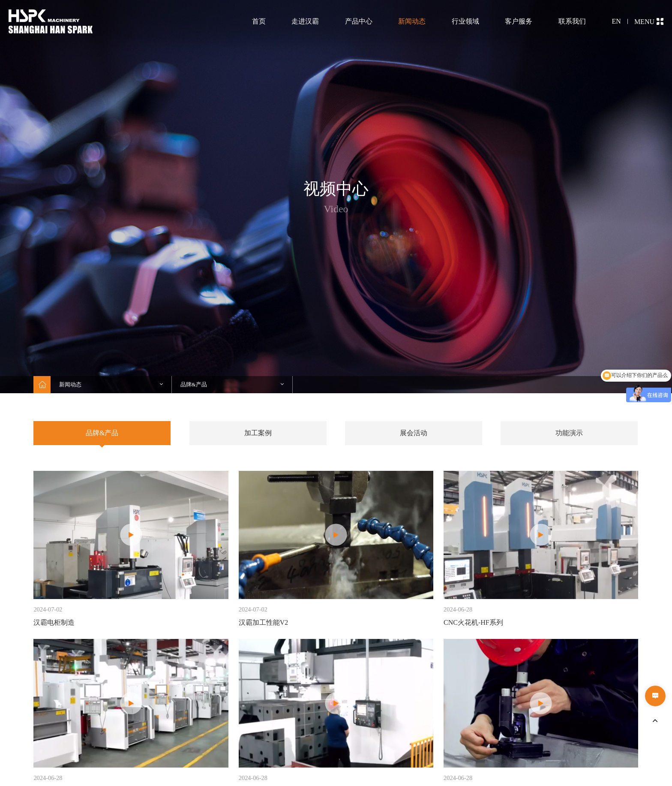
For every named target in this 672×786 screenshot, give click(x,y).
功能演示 (569, 433)
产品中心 (359, 21)
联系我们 (572, 21)
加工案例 (258, 433)
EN (616, 21)
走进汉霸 (305, 21)
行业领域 (465, 21)
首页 (259, 21)
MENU (649, 22)
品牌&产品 (102, 433)
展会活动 (414, 433)
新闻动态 (412, 21)
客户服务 (519, 21)
